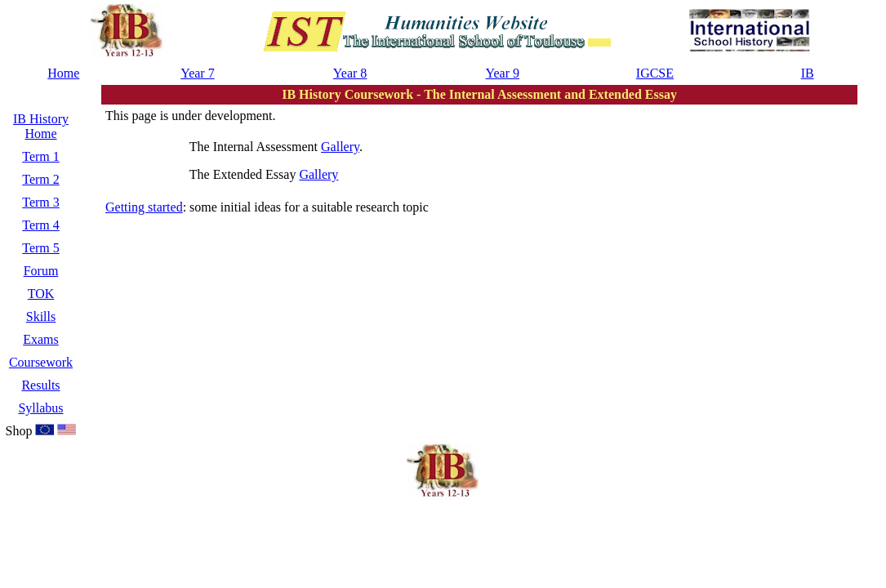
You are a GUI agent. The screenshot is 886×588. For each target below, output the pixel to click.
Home (63, 73)
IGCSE (655, 73)
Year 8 (350, 73)
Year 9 (503, 73)
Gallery (340, 147)
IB (808, 73)
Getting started (144, 207)
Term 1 (41, 156)
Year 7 (197, 73)
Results (40, 385)
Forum (41, 271)
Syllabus (40, 408)
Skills (41, 316)
